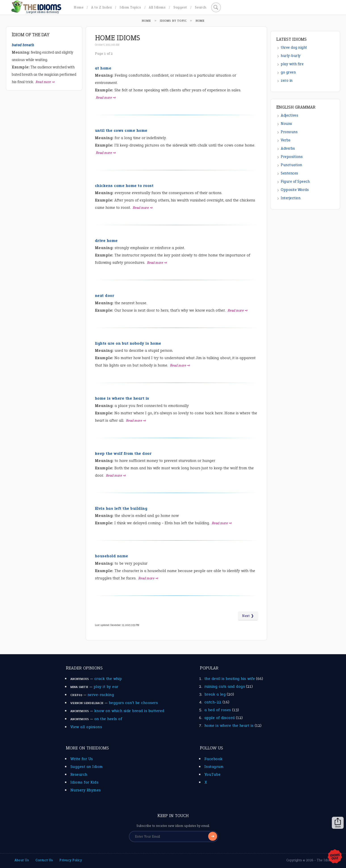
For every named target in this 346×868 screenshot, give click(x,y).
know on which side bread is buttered (129, 711)
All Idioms (157, 7)
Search (201, 7)
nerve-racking (101, 695)
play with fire (292, 64)
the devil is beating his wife (230, 679)
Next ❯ (248, 616)
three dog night (294, 47)
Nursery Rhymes (86, 790)
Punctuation (291, 165)
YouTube (213, 774)
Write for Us (82, 759)
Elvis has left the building (121, 508)
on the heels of (108, 719)
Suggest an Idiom (87, 767)
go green (288, 72)
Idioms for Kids (84, 782)
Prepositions (292, 157)
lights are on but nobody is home (128, 343)
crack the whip (108, 679)
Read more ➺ (106, 98)
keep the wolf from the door (123, 453)
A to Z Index (101, 7)
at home (103, 68)
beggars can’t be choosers (133, 703)
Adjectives (289, 115)
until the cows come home (121, 130)
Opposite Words (295, 190)
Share (338, 823)
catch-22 (213, 702)
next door (105, 296)
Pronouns (289, 132)
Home (79, 7)
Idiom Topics (130, 7)
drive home (106, 241)
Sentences (289, 173)
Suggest (180, 7)
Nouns (286, 124)
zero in (287, 81)
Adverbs (288, 148)
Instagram (214, 767)
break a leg (215, 694)
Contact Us (44, 860)
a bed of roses (218, 710)
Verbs (286, 140)
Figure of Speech (295, 181)
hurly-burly (291, 56)
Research (79, 774)
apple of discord (220, 718)
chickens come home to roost (124, 186)
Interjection (291, 198)
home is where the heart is (122, 398)
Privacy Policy (71, 860)
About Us (22, 860)
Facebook (214, 759)
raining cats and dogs (225, 686)
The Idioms (325, 860)
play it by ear (106, 687)
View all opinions (86, 727)
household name (112, 556)
